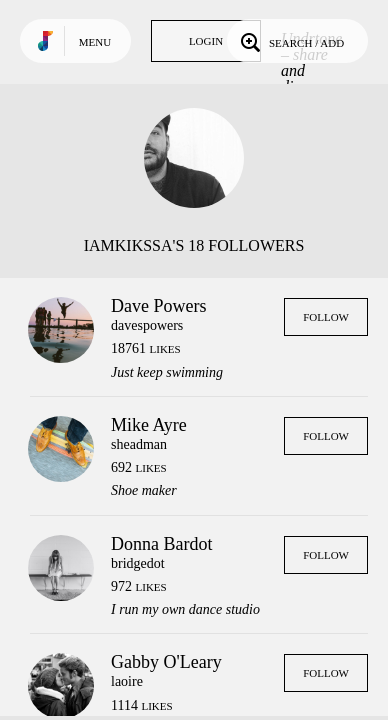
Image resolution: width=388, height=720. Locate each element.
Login (206, 41)
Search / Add (290, 41)
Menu (95, 42)
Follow (326, 317)
